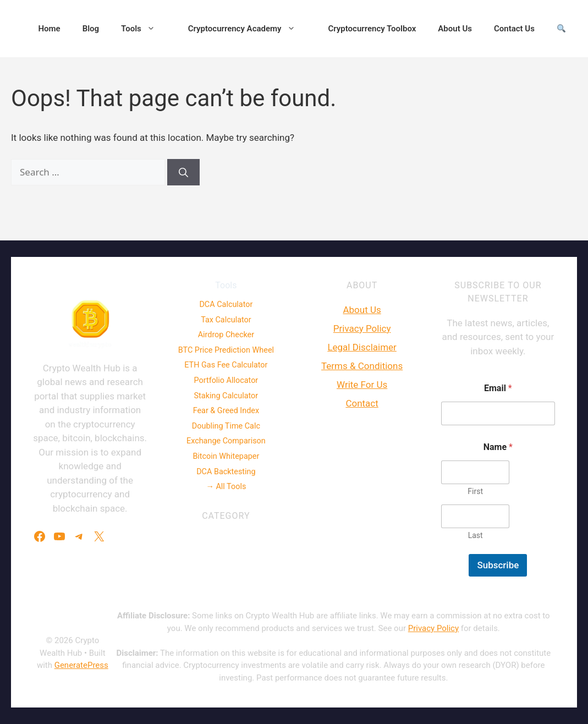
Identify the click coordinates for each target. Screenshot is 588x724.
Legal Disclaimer (362, 347)
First (475, 491)
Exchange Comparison (226, 441)
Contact (362, 403)
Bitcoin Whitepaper (226, 456)
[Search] (183, 172)
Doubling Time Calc (226, 426)
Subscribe (498, 565)
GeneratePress (81, 665)
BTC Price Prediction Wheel (226, 350)
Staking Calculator (226, 396)
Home (49, 29)
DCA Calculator (226, 305)
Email (498, 388)
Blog (91, 29)
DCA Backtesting (226, 472)
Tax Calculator (226, 320)
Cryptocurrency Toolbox (372, 29)
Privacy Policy (362, 328)
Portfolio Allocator (226, 380)
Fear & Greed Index (226, 411)
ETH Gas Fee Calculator (226, 365)
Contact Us (514, 29)
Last (475, 535)
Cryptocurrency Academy (247, 29)
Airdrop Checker (226, 335)
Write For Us (362, 385)
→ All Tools (226, 487)
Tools (144, 29)
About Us (455, 29)
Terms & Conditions (362, 366)
